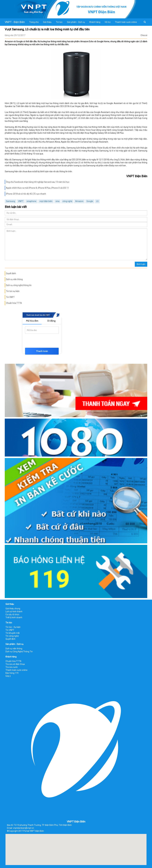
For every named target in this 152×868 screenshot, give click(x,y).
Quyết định (11, 273)
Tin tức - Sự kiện (13, 627)
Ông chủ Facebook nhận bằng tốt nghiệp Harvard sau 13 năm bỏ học (38, 182)
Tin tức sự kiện (13, 291)
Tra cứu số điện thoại (15, 664)
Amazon (79, 201)
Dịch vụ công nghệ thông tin (19, 285)
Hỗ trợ (108, 22)
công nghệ (67, 201)
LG (97, 201)
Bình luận (141, 264)
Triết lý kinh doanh (14, 617)
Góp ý (8, 676)
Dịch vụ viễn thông (14, 279)
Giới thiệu (47, 22)
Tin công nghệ (12, 636)
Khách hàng (95, 22)
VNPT (21, 201)
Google (90, 201)
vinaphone (31, 201)
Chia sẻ (144, 35)
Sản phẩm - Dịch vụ (76, 22)
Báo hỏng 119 (12, 673)
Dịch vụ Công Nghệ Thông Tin (19, 652)
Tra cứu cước (12, 667)
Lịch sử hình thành (14, 612)
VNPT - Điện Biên (15, 22)
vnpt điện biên (46, 201)
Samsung (10, 201)
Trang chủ (34, 22)
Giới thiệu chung (13, 609)
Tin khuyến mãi (13, 633)
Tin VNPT (10, 297)
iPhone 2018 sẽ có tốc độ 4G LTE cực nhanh (26, 194)
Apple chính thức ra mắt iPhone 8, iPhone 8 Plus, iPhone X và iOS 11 (37, 188)
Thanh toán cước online (126, 22)
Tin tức (59, 22)
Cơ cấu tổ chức (12, 614)
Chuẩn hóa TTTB (14, 303)
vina (57, 201)
